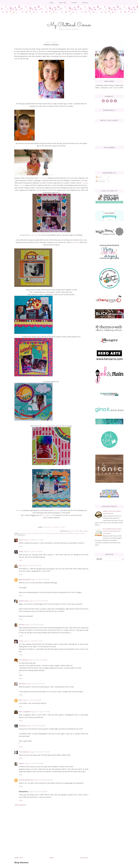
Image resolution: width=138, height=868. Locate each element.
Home (52, 3)
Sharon (22, 625)
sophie (21, 763)
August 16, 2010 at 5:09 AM (34, 763)
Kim (21, 185)
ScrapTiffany (43, 178)
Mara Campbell (25, 712)
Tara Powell (23, 660)
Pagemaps (76, 242)
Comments (101, 181)
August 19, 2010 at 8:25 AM (38, 792)
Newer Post (19, 858)
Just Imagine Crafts (48, 515)
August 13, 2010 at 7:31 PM (38, 601)
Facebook (47, 527)
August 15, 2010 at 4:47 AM (32, 700)
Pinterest (55, 527)
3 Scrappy (84, 183)
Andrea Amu (24, 601)
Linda (21, 641)
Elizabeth (23, 726)
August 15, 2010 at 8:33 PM (36, 726)
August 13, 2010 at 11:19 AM (33, 540)
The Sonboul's (24, 752)
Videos (74, 3)
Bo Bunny (36, 533)
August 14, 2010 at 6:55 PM (35, 684)
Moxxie (45, 426)
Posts (99, 177)
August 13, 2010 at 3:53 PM (32, 565)
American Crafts (26, 533)
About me (63, 3)
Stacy (21, 540)
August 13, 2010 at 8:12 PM (34, 625)
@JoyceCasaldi (24, 579)
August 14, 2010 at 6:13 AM (33, 641)
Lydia (21, 551)
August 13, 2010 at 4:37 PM (40, 579)
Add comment (20, 805)
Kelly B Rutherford (26, 780)
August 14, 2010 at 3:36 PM (38, 660)
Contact (85, 3)
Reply (21, 546)
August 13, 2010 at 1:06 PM (33, 551)
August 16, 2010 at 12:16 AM (40, 752)
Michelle (22, 684)
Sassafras (60, 533)
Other (62, 527)
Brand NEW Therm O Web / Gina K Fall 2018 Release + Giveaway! (112, 531)
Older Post (84, 858)
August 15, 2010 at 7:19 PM (40, 712)
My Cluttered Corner (69, 25)
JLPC (20, 700)
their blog (57, 510)
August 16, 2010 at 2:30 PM (43, 780)
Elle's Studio (45, 533)
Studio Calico (80, 533)
